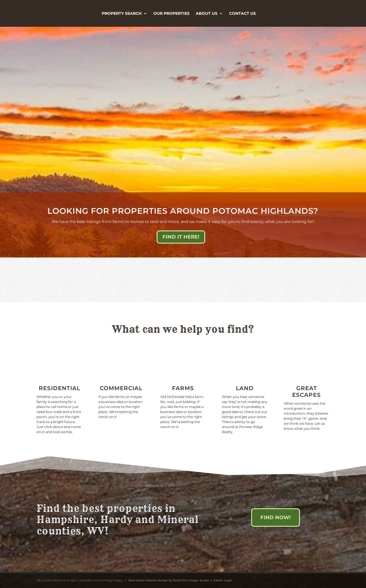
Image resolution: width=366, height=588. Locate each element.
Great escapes (306, 392)
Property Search (122, 13)
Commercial (121, 388)
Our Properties (171, 13)
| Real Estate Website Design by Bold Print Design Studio (166, 580)
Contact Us (243, 13)
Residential (60, 388)
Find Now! (276, 517)
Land (245, 388)
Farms (183, 388)
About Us (207, 13)
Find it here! (181, 237)
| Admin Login (221, 580)
